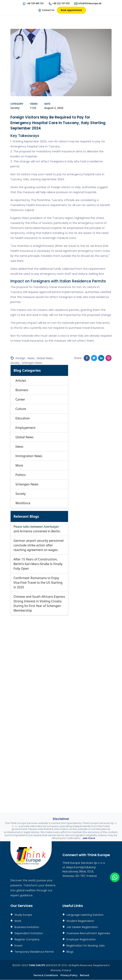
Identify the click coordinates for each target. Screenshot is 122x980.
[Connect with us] (61, 706)
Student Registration (80, 921)
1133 (33, 108)
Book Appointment (71, 10)
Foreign (21, 358)
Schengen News (32, 363)
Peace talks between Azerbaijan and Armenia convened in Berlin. (37, 529)
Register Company (27, 940)
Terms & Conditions (45, 975)
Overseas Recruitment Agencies (88, 933)
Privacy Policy (69, 975)
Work (17, 921)
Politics (21, 475)
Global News (45, 358)
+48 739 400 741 (35, 3)
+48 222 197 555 (61, 3)
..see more (88, 838)
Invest (18, 946)
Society (15, 108)
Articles (21, 381)
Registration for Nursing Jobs (85, 946)
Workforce (23, 503)
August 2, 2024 (54, 108)
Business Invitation (26, 927)
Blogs (70, 952)
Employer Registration (81, 940)
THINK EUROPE (37, 965)
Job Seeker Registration (82, 927)
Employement (25, 428)
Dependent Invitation (28, 933)
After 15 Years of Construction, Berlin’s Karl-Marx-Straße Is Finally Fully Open (38, 564)
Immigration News (29, 456)
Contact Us (48, 10)
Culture (21, 409)
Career (20, 400)
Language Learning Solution (85, 915)
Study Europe (23, 915)
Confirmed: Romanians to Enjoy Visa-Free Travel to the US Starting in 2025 (38, 583)
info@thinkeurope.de (90, 3)
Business (22, 390)
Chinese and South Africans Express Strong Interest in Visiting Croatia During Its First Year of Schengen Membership (39, 604)
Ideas (19, 447)
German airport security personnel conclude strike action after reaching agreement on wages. (39, 545)
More (19, 466)
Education (23, 418)
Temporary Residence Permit (34, 952)
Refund (85, 975)
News (31, 358)
